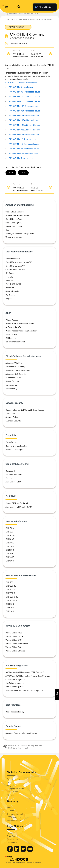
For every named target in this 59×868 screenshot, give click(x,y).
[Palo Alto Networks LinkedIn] (17, 851)
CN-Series (10, 273)
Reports (9, 478)
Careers (10, 811)
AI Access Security (13, 378)
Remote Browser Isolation (17, 446)
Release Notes (14, 745)
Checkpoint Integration (15, 680)
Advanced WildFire (14, 363)
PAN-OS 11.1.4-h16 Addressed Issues (24, 125)
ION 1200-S (10, 535)
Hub (7, 230)
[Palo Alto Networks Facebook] (10, 851)
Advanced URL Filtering (15, 367)
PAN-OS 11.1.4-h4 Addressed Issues (24, 149)
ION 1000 (10, 528)
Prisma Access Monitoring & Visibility (21, 331)
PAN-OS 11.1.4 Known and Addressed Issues (36, 19)
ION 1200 (9, 532)
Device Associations (14, 226)
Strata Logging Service (15, 223)
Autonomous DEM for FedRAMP (19, 507)
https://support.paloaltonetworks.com (21, 82)
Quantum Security (13, 421)
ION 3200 (10, 546)
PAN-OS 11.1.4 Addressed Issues (22, 158)
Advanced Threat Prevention (18, 370)
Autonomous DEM (13, 482)
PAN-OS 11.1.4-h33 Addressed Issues (24, 97)
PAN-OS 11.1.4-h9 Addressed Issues (24, 139)
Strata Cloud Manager (15, 212)
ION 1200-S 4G (12, 597)
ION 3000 (10, 543)
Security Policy (12, 417)
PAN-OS (14, 19)
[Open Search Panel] (19, 7)
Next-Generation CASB (15, 342)
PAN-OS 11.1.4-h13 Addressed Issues (24, 134)
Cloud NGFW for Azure (15, 270)
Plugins (9, 299)
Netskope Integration (15, 687)
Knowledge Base (14, 820)
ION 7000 (10, 554)
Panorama (10, 288)
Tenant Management (14, 237)
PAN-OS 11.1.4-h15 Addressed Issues (24, 130)
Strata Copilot (43, 7)
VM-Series (10, 295)
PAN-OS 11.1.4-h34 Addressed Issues (24, 92)
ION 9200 (10, 561)
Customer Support (15, 814)
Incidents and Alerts (14, 475)
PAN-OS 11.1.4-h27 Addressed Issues (24, 106)
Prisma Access (12, 320)
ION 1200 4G (11, 586)
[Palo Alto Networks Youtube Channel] (30, 851)
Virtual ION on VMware (15, 651)
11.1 (44, 745)
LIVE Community (14, 817)
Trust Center (12, 836)
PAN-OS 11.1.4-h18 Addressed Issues (24, 115)
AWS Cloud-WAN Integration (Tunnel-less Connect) (28, 676)
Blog (9, 786)
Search (10, 782)
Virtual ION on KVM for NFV (17, 644)
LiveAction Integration (15, 683)
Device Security (12, 381)
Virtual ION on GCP (14, 640)
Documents (12, 842)
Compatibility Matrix (16, 789)
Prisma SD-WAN (13, 334)
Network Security (27, 745)
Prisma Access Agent (15, 450)
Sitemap (11, 795)
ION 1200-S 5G (12, 601)
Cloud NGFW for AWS (15, 266)
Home (7, 19)
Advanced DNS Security (16, 374)
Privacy (10, 833)
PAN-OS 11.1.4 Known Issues (21, 87)
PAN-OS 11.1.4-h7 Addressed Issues (24, 144)
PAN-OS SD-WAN (13, 284)
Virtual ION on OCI (13, 647)
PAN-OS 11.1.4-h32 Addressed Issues (24, 101)
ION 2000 (10, 539)
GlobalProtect (11, 442)
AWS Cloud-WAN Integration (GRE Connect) (25, 672)
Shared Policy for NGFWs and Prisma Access (25, 410)
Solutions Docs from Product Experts (21, 733)
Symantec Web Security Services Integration (24, 691)
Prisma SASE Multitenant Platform (20, 324)
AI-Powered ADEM (14, 327)
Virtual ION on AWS (14, 633)
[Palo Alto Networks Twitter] (24, 851)
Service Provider (13, 291)
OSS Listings (13, 792)
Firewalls (9, 277)
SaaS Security (11, 389)
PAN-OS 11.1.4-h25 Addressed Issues (24, 111)
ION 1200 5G (11, 590)
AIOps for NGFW (13, 259)
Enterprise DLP (12, 385)
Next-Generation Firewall (18, 748)
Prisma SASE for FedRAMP (17, 503)
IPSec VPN (10, 414)
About (10, 808)
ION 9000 (10, 557)
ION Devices (11, 338)
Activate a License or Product (18, 215)
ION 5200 (10, 550)
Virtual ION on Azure (14, 636)
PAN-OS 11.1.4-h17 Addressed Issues (24, 120)
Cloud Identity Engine (15, 219)
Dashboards (11, 471)
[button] (57, 694)
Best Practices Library (15, 712)
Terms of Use (13, 839)
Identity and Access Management (20, 234)
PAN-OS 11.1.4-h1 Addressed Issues (24, 153)
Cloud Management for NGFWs (19, 262)
